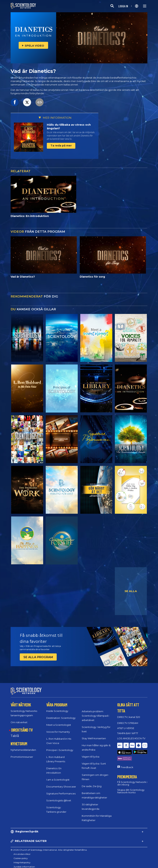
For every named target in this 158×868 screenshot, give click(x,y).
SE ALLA (131, 591)
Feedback (127, 755)
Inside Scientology (57, 707)
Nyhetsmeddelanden (23, 747)
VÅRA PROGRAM (57, 701)
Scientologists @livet (59, 797)
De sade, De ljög (92, 783)
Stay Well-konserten (94, 735)
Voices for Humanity (58, 728)
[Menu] (145, 6)
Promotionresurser (22, 753)
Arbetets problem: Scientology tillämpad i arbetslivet (95, 712)
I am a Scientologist (58, 776)
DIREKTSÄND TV (22, 726)
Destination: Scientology (61, 714)
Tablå (15, 733)
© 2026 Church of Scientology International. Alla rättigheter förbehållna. (49, 847)
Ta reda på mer (61, 146)
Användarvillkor (22, 851)
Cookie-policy (21, 855)
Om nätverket (19, 719)
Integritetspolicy (22, 859)
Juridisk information (24, 863)
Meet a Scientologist (59, 721)
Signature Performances (61, 790)
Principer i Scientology (60, 747)
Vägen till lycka (91, 753)
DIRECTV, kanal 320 (129, 714)
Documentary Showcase (61, 783)
